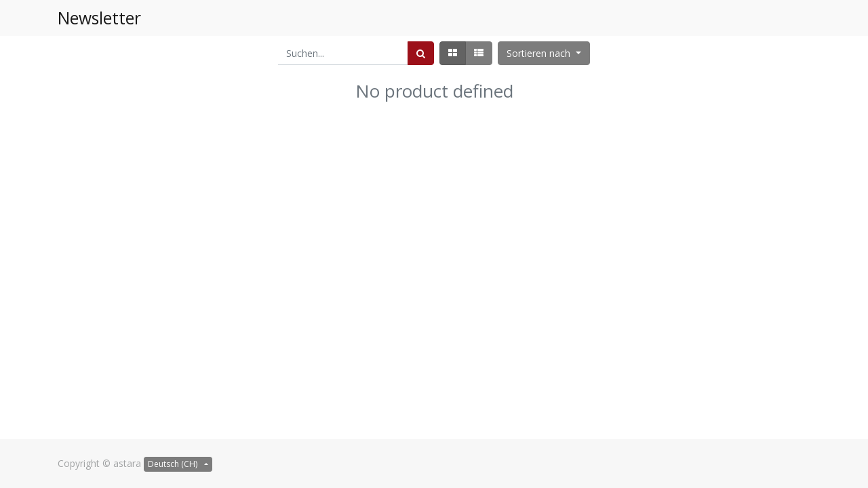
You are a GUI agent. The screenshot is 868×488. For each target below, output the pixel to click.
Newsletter (99, 18)
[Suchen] (421, 53)
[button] (544, 53)
